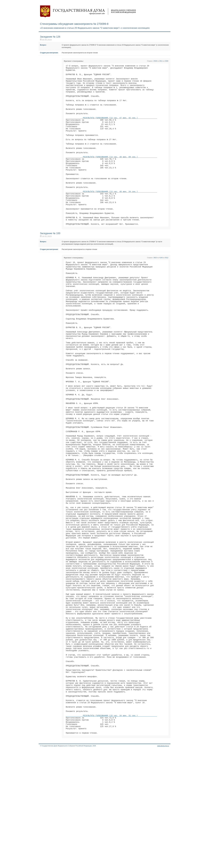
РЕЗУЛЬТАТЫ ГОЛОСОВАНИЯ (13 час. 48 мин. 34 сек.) (111, 215)
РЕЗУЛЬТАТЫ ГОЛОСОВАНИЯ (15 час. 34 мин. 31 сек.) (111, 831)
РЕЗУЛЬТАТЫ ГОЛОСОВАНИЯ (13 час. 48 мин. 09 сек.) (111, 174)
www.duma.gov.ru (163, 864)
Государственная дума (88, 12)
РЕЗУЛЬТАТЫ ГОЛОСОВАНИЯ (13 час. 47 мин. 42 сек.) (111, 128)
